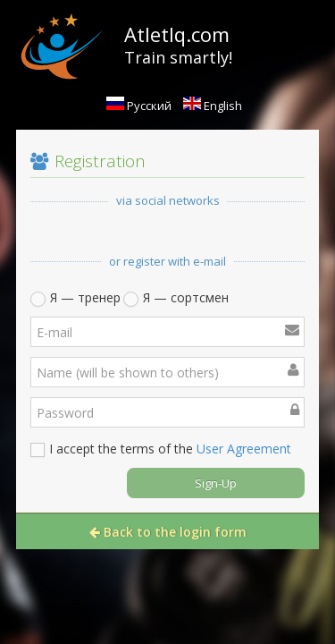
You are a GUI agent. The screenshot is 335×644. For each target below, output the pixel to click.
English (213, 106)
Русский (139, 106)
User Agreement (244, 449)
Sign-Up (216, 483)
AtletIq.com (177, 34)
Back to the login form (168, 532)
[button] (70, 235)
